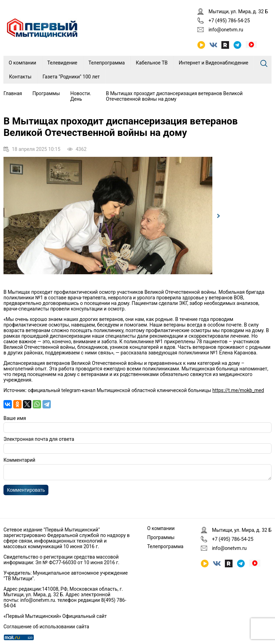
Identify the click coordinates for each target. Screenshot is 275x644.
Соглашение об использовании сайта (46, 627)
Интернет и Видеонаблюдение (214, 63)
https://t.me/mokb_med (238, 390)
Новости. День (81, 96)
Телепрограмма (107, 63)
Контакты (20, 77)
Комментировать (26, 492)
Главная (13, 93)
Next (218, 216)
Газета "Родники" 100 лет (71, 77)
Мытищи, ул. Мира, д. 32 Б (238, 11)
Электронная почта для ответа (39, 439)
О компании (22, 63)
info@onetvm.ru (226, 30)
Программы (46, 93)
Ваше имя (15, 418)
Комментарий (19, 460)
